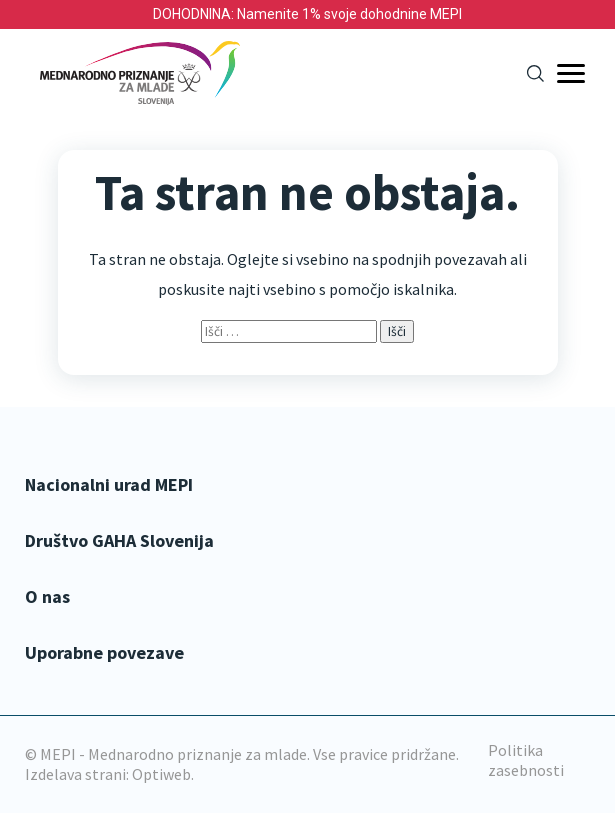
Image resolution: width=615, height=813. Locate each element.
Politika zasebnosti (526, 760)
